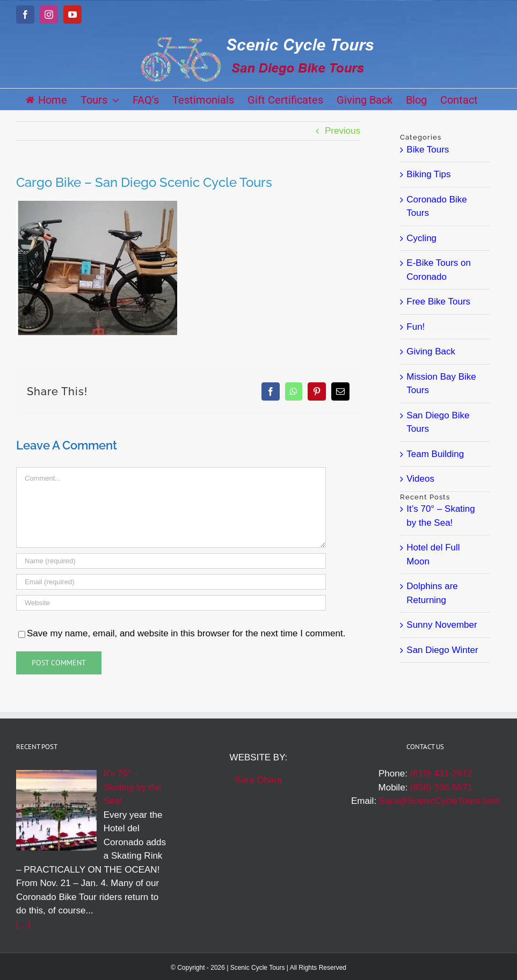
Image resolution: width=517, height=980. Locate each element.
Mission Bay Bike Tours (441, 384)
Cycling (421, 238)
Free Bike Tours (438, 302)
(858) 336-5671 (441, 787)
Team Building (435, 454)
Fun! (416, 327)
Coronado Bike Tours (436, 206)
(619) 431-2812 (441, 774)
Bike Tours (428, 150)
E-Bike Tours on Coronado (439, 270)
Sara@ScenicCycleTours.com (439, 801)
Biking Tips (428, 174)
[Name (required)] (171, 561)
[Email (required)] (171, 582)
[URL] (171, 603)
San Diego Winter (442, 650)
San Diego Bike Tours (438, 422)
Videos (420, 479)
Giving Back (431, 351)
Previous (343, 131)
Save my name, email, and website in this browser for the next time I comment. (186, 633)
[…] (23, 924)
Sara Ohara (259, 780)
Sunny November (442, 625)
